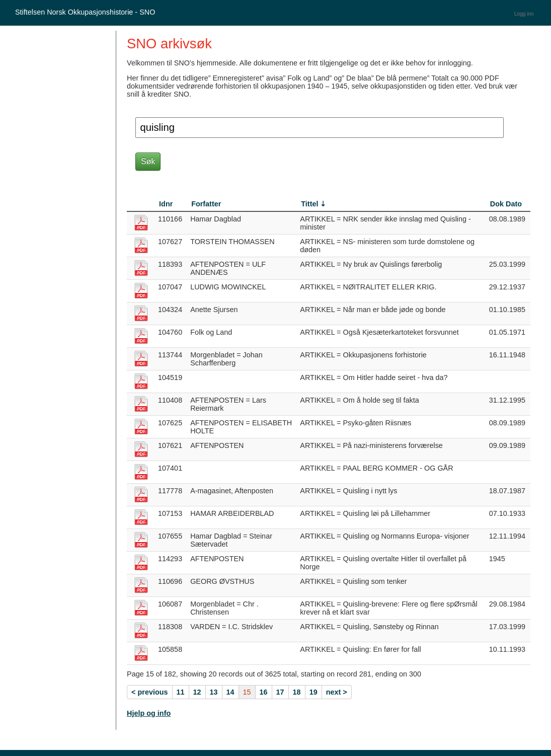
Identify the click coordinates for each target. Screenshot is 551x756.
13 (214, 692)
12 (197, 692)
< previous (149, 692)
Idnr (166, 204)
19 (313, 692)
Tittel (309, 204)
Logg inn (524, 14)
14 (230, 692)
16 (264, 692)
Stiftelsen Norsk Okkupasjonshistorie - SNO (85, 12)
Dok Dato (506, 204)
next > (337, 692)
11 (181, 692)
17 (280, 692)
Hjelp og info (149, 713)
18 (297, 692)
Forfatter (206, 204)
